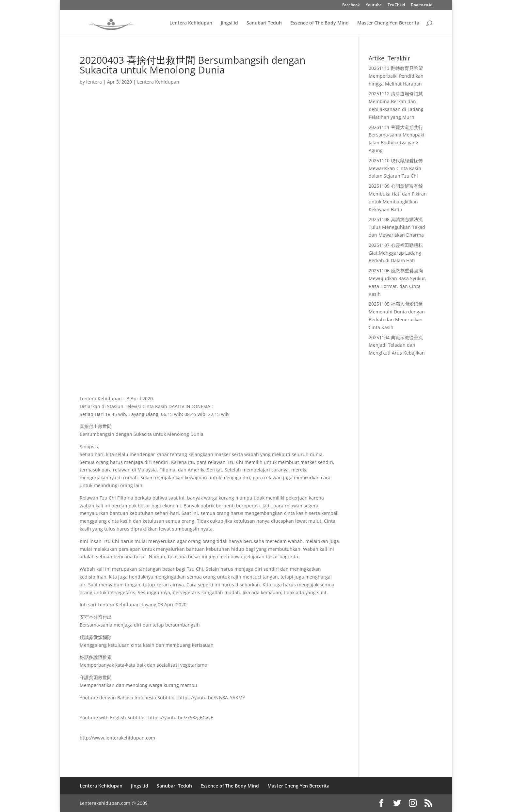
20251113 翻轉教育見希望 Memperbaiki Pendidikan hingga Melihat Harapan (396, 76)
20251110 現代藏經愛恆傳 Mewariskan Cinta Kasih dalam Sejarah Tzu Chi (396, 168)
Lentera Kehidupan (191, 23)
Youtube (374, 5)
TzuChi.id (396, 5)
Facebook (351, 5)
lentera (94, 82)
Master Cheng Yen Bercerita (388, 23)
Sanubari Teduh (264, 23)
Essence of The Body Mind (320, 23)
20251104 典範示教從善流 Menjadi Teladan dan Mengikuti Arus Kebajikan (397, 345)
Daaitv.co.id (422, 5)
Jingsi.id (229, 23)
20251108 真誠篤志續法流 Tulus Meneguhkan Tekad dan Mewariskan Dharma (397, 227)
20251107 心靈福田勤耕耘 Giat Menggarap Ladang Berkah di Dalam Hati (396, 253)
